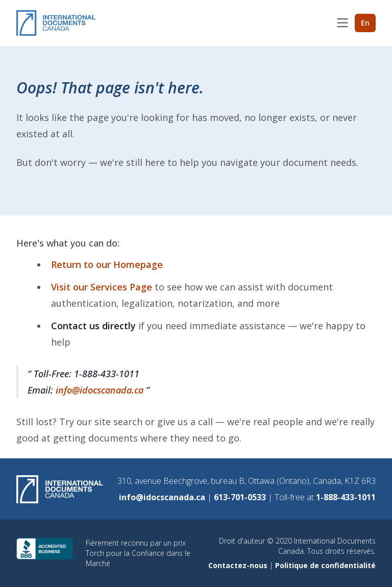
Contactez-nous (239, 565)
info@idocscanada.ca (101, 390)
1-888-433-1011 (346, 497)
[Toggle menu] (342, 23)
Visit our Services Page (103, 287)
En (365, 23)
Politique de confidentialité (325, 565)
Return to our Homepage (107, 264)
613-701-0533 (241, 497)
